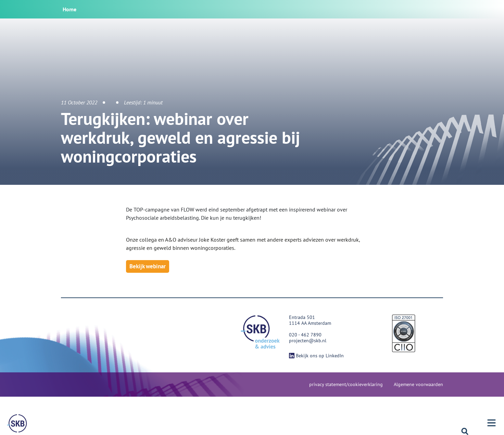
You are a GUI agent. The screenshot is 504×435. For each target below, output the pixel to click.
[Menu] (17, 423)
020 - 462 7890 (305, 335)
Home (70, 9)
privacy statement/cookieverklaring (346, 384)
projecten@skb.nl (308, 341)
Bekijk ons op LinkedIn (316, 356)
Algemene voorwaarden (418, 384)
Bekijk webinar (148, 266)
